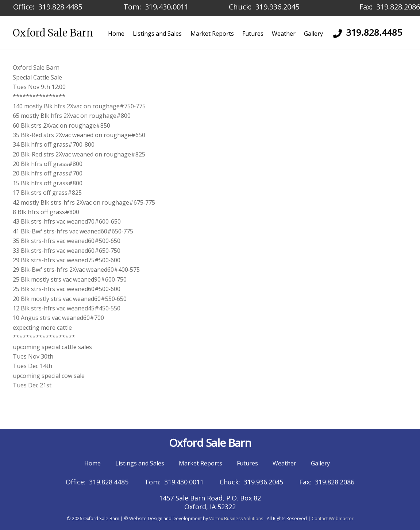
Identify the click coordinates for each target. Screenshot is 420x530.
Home (116, 34)
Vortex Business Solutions (236, 519)
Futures (253, 34)
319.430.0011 (167, 7)
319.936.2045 (277, 7)
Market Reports (212, 34)
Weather (284, 34)
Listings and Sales (157, 34)
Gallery (313, 34)
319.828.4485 (60, 7)
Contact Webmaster (333, 519)
